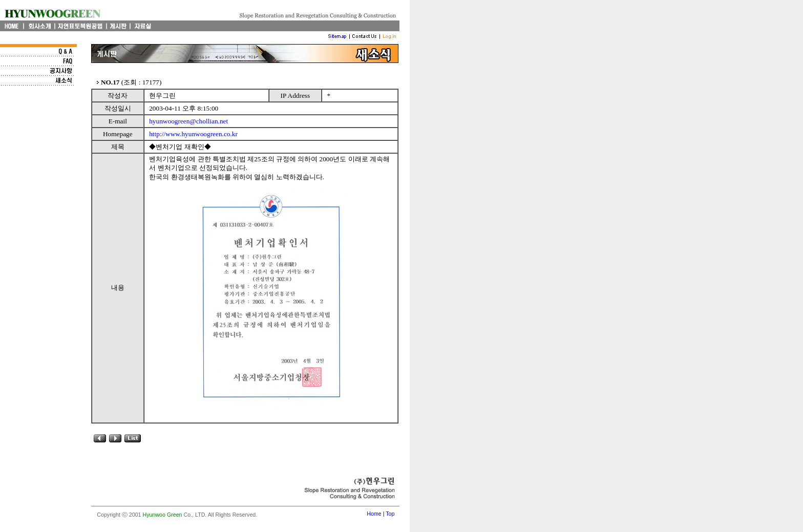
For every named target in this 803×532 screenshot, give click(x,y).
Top (390, 514)
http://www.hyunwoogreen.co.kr (193, 134)
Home (374, 514)
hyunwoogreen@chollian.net (188, 121)
